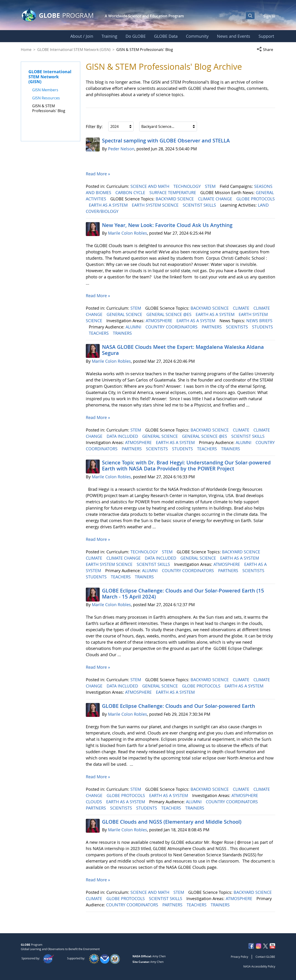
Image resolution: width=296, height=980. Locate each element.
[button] (266, 50)
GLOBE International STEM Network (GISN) (74, 50)
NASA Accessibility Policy (259, 966)
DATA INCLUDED (123, 436)
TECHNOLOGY (188, 186)
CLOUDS (94, 802)
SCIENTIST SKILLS (200, 205)
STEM (211, 186)
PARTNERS (212, 327)
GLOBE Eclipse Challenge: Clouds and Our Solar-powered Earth (179, 706)
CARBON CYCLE (131, 192)
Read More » (98, 174)
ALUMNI (134, 327)
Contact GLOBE (265, 957)
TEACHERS (99, 333)
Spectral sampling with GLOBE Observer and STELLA (166, 141)
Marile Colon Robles (128, 233)
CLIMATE (242, 308)
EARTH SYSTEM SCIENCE (156, 205)
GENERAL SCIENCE (125, 314)
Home (26, 50)
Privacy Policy (239, 957)
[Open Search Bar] (250, 16)
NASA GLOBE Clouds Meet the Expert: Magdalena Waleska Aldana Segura (183, 350)
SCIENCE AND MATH (150, 186)
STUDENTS (262, 327)
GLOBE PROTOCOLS (256, 199)
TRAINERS (123, 333)
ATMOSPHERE (160, 321)
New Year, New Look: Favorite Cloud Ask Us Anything (167, 225)
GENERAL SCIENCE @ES (170, 314)
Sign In (269, 16)
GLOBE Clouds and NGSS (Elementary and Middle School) (172, 822)
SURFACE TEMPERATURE (173, 192)
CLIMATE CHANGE (216, 199)
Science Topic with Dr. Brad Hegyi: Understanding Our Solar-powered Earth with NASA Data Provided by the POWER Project (186, 466)
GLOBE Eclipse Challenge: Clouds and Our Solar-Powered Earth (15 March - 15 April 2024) (183, 594)
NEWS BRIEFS (259, 321)
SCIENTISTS (237, 327)
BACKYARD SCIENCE (175, 199)
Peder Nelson (121, 149)
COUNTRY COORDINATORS (172, 327)
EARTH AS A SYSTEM (109, 205)
